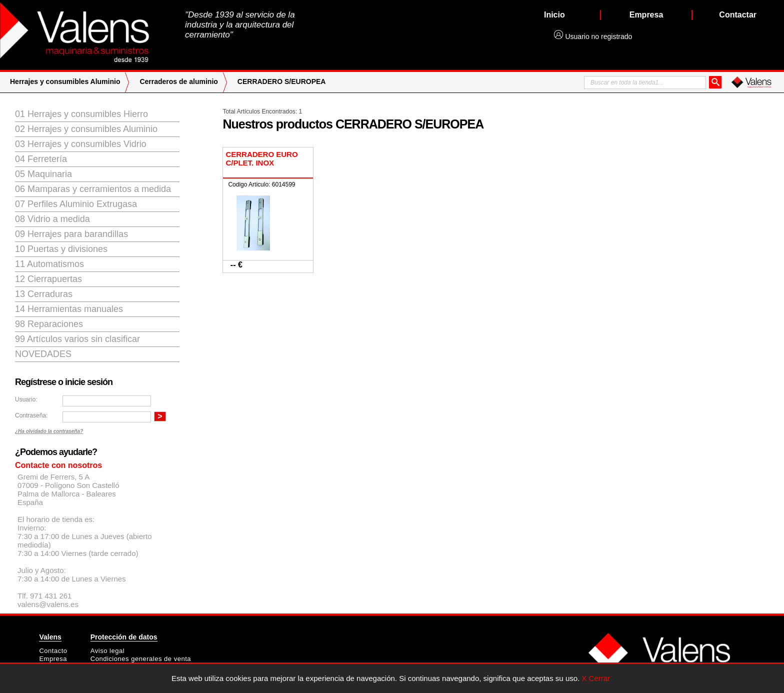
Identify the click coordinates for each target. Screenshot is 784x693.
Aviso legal (107, 651)
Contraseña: (31, 415)
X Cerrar (596, 678)
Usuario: (26, 399)
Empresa (53, 659)
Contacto (53, 651)
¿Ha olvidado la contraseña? (49, 431)
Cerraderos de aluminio (178, 81)
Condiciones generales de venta (141, 659)
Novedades (43, 354)
